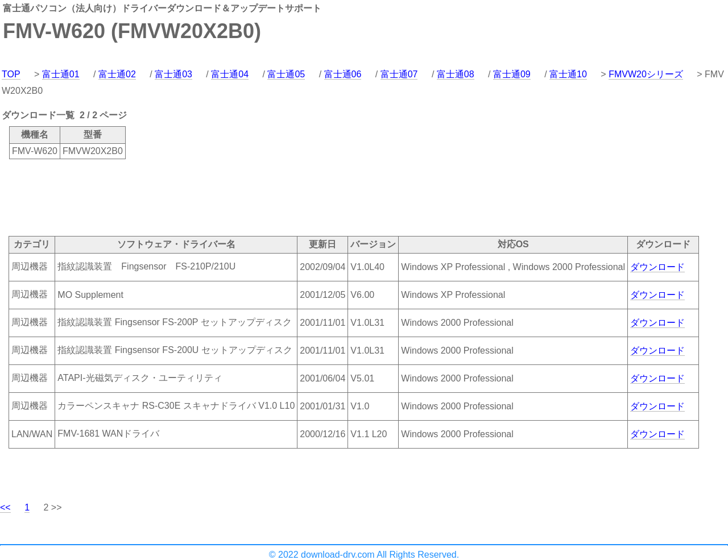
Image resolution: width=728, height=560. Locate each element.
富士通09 (512, 74)
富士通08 (456, 74)
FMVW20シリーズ (646, 74)
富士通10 (568, 74)
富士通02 (117, 74)
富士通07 (399, 74)
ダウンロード (657, 267)
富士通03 (173, 74)
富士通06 (343, 74)
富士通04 (230, 74)
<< (5, 507)
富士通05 (286, 74)
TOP (11, 74)
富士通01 (61, 74)
